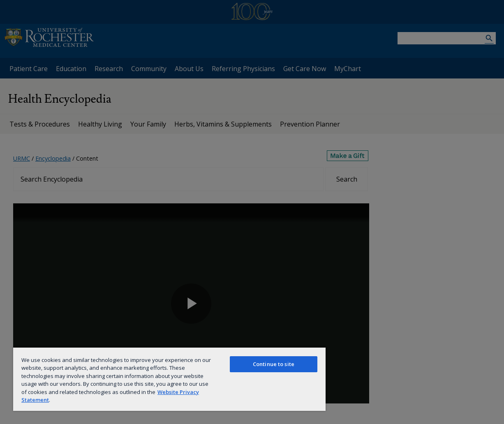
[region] (169, 379)
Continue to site (274, 364)
